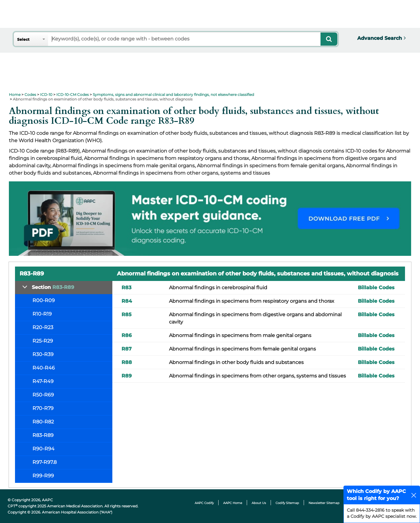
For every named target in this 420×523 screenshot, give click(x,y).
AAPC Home (233, 503)
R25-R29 (43, 341)
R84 (127, 301)
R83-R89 (43, 435)
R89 (127, 376)
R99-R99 (43, 476)
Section (53, 287)
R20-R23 (43, 327)
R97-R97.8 (45, 462)
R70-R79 (43, 408)
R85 (127, 315)
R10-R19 (42, 314)
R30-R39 (43, 354)
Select (23, 39)
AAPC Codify (204, 503)
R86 (127, 335)
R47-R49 (43, 381)
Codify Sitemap (287, 503)
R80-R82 (43, 422)
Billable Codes (376, 288)
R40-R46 (44, 368)
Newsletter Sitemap (324, 503)
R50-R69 (43, 395)
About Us (259, 503)
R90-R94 (43, 449)
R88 (127, 362)
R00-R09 (44, 300)
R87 (127, 349)
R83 (126, 288)
